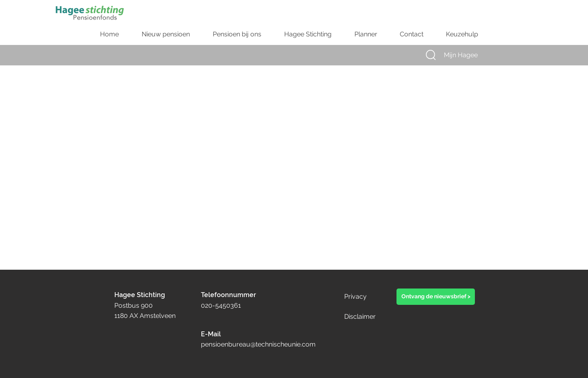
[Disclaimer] (372, 317)
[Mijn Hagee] (468, 55)
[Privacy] (363, 297)
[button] (431, 55)
